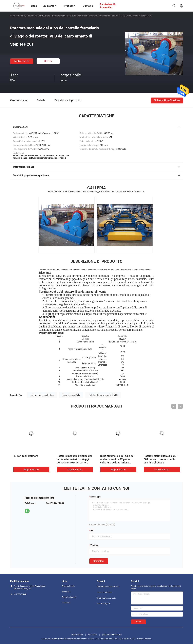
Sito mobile (92, 635)
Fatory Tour (66, 592)
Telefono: (95, 545)
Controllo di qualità (69, 597)
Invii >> (139, 622)
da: (92, 531)
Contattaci (99, 561)
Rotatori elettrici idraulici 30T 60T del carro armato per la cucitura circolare (161, 459)
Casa (13, 16)
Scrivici (48, 61)
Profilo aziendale (68, 586)
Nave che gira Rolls (71, 395)
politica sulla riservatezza (112, 635)
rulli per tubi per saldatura (42, 395)
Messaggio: (96, 497)
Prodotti (21, 16)
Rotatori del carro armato (38, 16)
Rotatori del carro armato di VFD (103, 395)
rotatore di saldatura (104, 592)
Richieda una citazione (167, 100)
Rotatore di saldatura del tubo (108, 586)
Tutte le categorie (103, 603)
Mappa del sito (77, 635)
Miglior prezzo (22, 61)
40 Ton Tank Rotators (26, 456)
